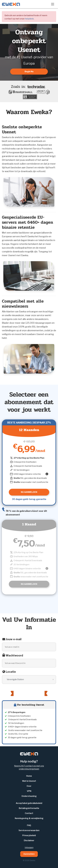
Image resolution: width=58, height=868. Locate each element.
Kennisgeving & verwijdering (29, 818)
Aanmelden (29, 854)
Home (29, 776)
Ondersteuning (29, 796)
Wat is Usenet (29, 781)
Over (29, 786)
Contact (29, 813)
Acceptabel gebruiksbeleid (29, 803)
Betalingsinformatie (29, 808)
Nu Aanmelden (29, 584)
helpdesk (29, 19)
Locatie (11, 672)
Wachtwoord (14, 655)
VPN (29, 791)
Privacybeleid (29, 835)
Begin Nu (29, 72)
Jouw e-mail (14, 639)
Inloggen (29, 848)
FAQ (29, 825)
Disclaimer (29, 840)
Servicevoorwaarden (29, 830)
